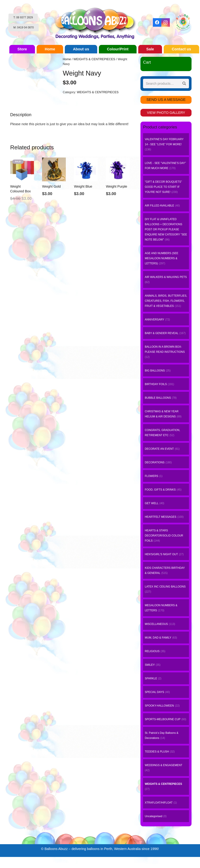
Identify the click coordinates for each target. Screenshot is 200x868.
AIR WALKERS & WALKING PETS (166, 277)
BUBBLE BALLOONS (158, 398)
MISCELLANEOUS (156, 624)
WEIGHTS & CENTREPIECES (94, 59)
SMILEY (150, 665)
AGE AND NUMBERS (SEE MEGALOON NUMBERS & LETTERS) (161, 258)
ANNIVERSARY (154, 320)
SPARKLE (151, 678)
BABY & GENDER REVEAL (161, 333)
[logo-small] (96, 22)
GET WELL (152, 503)
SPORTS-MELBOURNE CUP (163, 719)
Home (67, 59)
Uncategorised (153, 816)
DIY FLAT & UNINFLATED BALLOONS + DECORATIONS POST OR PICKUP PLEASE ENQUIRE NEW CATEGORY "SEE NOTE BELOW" (166, 229)
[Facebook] (157, 22)
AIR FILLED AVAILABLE (159, 206)
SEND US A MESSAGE (166, 100)
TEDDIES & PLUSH (157, 752)
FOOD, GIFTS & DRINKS (160, 490)
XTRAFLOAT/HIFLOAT (159, 803)
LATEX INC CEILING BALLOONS (165, 587)
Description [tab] (21, 115)
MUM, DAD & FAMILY (158, 638)
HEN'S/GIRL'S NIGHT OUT (161, 554)
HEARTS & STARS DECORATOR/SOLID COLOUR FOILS (164, 536)
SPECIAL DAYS (154, 692)
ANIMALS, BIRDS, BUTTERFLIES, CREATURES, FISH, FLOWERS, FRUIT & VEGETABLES (166, 301)
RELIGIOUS (152, 651)
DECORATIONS (155, 462)
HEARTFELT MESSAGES (160, 517)
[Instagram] (166, 22)
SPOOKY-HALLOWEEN (159, 706)
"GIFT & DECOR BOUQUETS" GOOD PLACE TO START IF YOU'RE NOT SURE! (163, 187)
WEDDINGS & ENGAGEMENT (163, 765)
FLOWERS (151, 476)
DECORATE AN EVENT (159, 449)
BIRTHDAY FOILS (156, 384)
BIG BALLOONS (155, 371)
